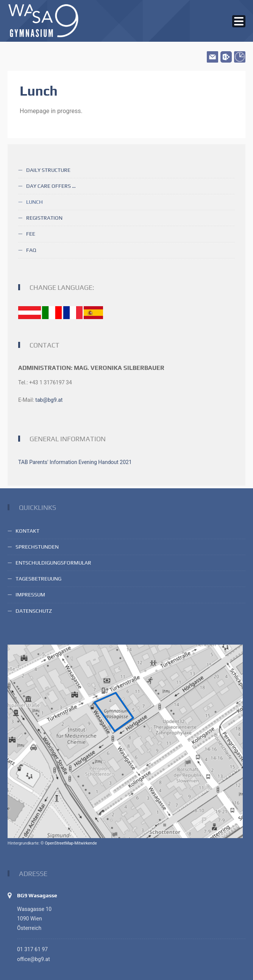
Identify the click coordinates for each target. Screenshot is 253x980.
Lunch (34, 202)
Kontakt (27, 531)
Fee (31, 234)
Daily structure (48, 170)
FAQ (31, 250)
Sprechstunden (37, 547)
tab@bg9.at (49, 400)
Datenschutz (34, 611)
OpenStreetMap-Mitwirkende (71, 843)
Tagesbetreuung (38, 579)
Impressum (30, 595)
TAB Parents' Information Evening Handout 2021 (75, 462)
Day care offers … (51, 186)
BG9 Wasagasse (37, 895)
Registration (44, 218)
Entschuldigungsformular (53, 563)
